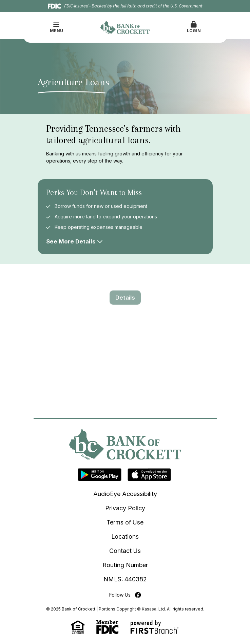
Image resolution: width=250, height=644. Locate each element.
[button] (194, 27)
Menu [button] (56, 27)
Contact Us (125, 551)
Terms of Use (125, 522)
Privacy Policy (125, 508)
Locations (125, 536)
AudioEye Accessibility (125, 494)
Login (194, 27)
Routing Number (125, 565)
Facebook (138, 595)
